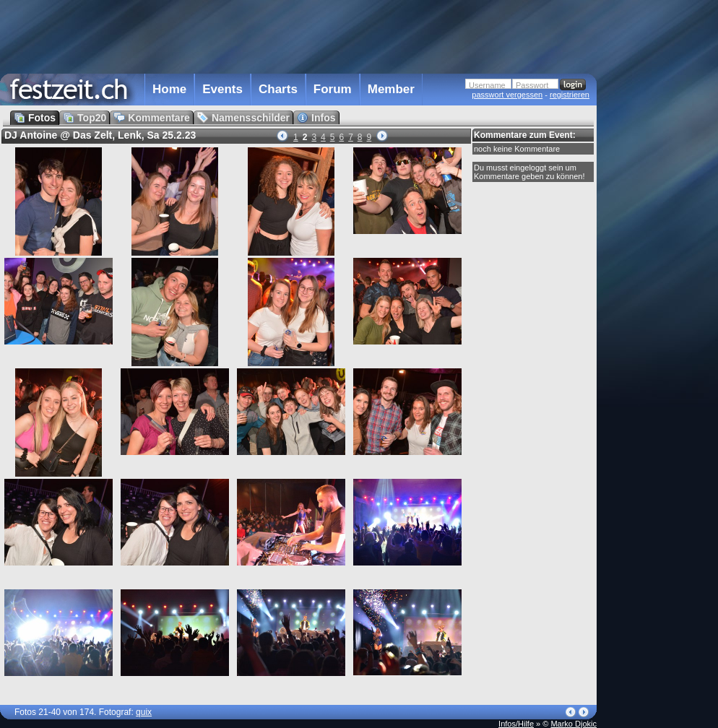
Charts (278, 89)
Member (391, 89)
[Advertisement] (298, 35)
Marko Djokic (574, 724)
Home (169, 89)
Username (487, 85)
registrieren (570, 95)
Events (222, 89)
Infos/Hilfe (516, 724)
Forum (333, 89)
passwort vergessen (507, 95)
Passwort (532, 85)
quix (144, 712)
